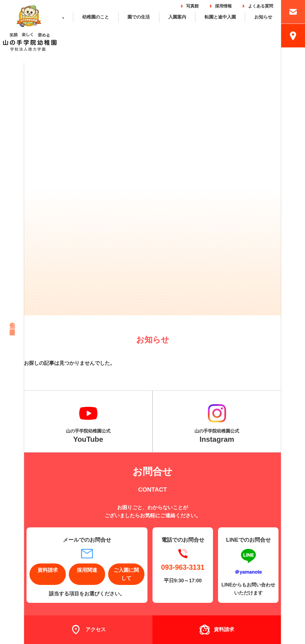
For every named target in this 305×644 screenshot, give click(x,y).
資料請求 (48, 570)
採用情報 (223, 5)
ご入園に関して (126, 574)
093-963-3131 (183, 567)
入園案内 (177, 17)
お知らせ (263, 17)
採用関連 (87, 570)
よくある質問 (261, 5)
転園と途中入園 (220, 17)
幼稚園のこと (96, 17)
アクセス (96, 630)
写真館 (192, 5)
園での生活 (139, 17)
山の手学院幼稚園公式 (88, 436)
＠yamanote (248, 572)
